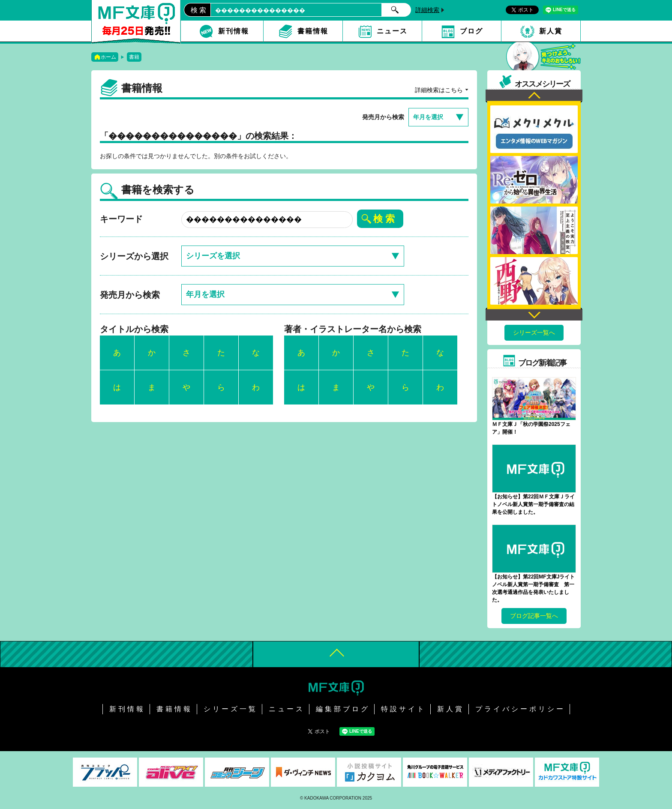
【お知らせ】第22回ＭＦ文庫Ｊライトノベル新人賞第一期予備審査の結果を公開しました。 (533, 504)
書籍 (134, 57)
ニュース (392, 31)
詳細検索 (427, 10)
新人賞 (551, 31)
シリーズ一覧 (231, 709)
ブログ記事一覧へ (534, 616)
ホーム (108, 57)
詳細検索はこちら (439, 90)
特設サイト (403, 709)
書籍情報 (313, 31)
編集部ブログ (343, 709)
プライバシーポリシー (520, 709)
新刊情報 (234, 31)
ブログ (471, 31)
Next (534, 314)
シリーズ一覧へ (534, 333)
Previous (534, 96)
